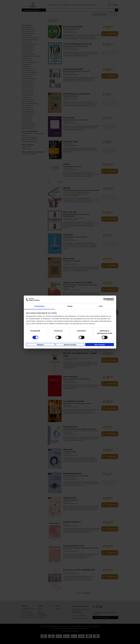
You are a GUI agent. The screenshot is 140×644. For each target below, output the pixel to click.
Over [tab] (101, 306)
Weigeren (40, 345)
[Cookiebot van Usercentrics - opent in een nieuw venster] (105, 299)
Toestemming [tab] (39, 306)
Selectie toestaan (70, 345)
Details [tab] (70, 306)
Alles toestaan (100, 345)
